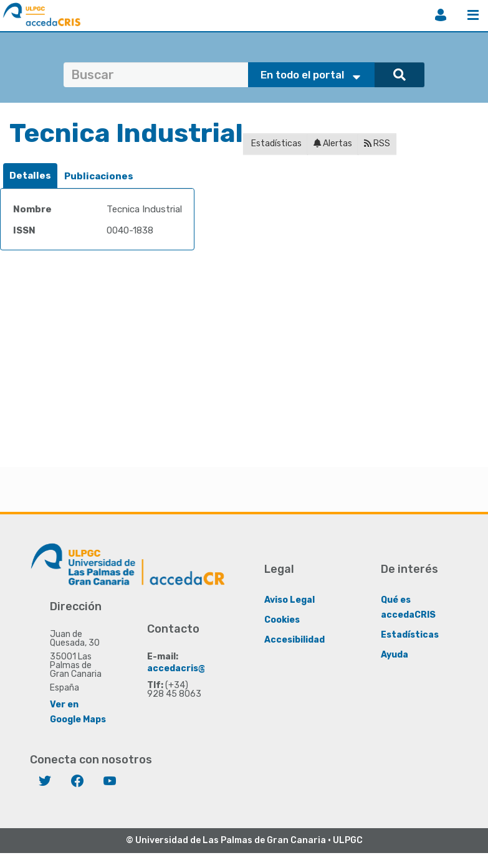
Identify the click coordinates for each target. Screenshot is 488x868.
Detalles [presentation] (30, 176)
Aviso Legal (289, 600)
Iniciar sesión (441, 15)
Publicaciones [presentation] (99, 176)
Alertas (333, 144)
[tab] (30, 176)
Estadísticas (275, 144)
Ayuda (395, 655)
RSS (377, 144)
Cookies (282, 620)
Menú (473, 15)
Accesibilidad (294, 640)
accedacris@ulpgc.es (195, 668)
